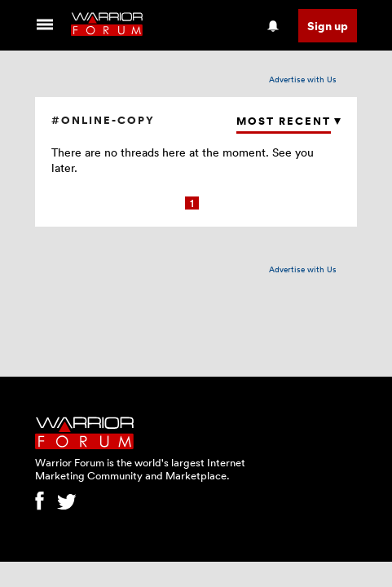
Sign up (328, 26)
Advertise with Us (303, 79)
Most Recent (284, 121)
